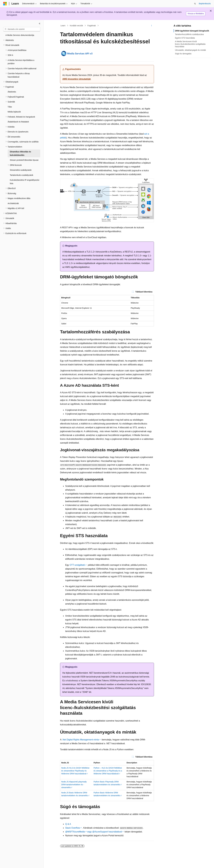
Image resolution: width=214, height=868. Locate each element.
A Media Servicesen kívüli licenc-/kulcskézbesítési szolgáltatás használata (190, 44)
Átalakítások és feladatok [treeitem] (18, 122)
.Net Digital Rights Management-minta (80, 740)
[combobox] (22, 29)
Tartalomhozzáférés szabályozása (189, 34)
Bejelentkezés (205, 4)
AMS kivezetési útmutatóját (76, 79)
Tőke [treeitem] (10, 107)
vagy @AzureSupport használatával (104, 832)
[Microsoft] (5, 4)
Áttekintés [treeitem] (12, 92)
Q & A (68, 824)
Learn (63, 26)
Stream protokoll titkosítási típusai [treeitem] (24, 160)
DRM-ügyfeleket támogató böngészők (192, 31)
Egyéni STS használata (185, 38)
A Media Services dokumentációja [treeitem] (20, 35)
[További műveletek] (152, 26)
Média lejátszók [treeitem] (14, 112)
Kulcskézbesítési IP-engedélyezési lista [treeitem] (25, 182)
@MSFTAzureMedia (75, 832)
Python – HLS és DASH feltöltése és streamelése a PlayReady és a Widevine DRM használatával (108, 771)
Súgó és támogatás (183, 54)
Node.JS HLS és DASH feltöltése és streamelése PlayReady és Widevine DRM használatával (75, 771)
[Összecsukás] (40, 24)
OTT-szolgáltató (77, 565)
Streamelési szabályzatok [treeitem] (21, 170)
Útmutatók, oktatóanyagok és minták (190, 50)
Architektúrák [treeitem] (13, 203)
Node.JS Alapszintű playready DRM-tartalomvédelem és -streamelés (74, 785)
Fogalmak (92, 26)
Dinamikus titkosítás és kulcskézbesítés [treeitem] (20, 153)
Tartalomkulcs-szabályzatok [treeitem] (21, 175)
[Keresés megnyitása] (195, 4)
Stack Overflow (73, 828)
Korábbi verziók (76, 26)
